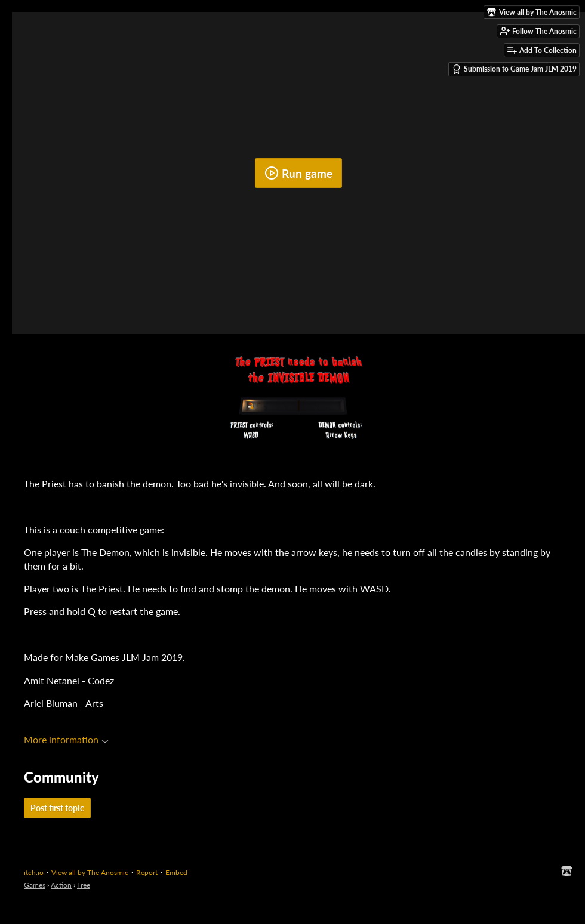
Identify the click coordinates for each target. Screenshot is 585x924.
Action (61, 885)
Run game (298, 173)
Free (84, 885)
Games (35, 885)
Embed (176, 872)
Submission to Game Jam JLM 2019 (514, 69)
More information (66, 739)
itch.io (34, 872)
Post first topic (57, 808)
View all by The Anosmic (90, 872)
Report (147, 872)
